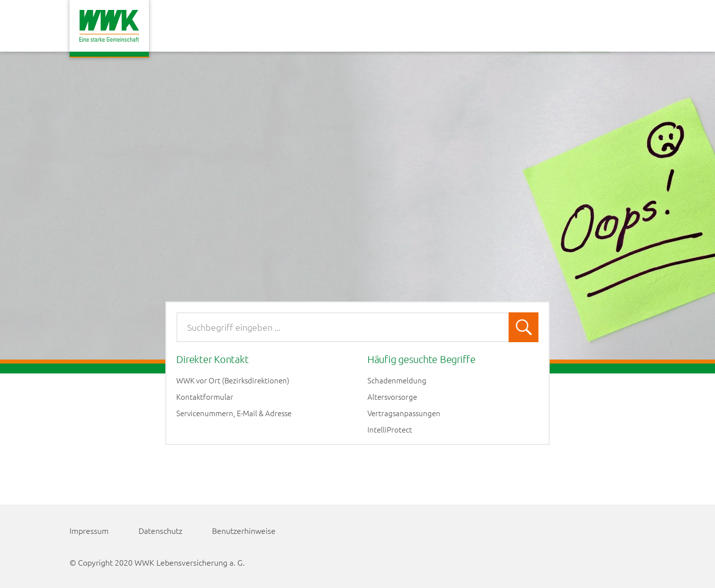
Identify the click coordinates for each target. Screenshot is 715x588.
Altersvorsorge (392, 397)
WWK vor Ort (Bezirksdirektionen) (233, 380)
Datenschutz (160, 530)
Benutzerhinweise (244, 530)
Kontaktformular (205, 397)
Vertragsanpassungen (404, 413)
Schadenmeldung (397, 380)
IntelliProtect (390, 430)
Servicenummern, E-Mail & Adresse (234, 413)
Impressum (89, 530)
